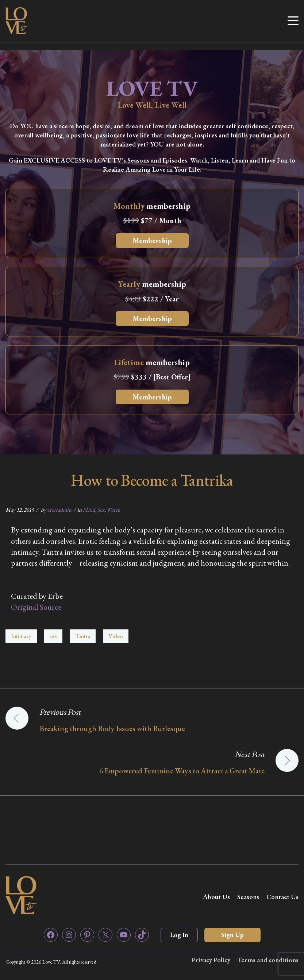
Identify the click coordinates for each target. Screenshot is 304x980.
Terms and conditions (268, 960)
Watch (113, 510)
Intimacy (21, 636)
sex (53, 636)
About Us (216, 897)
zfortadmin (59, 510)
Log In (179, 935)
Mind (89, 510)
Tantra (83, 636)
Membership (152, 241)
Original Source (36, 607)
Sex (101, 510)
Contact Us (282, 897)
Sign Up (232, 935)
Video (116, 636)
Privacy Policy (211, 960)
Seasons (248, 897)
